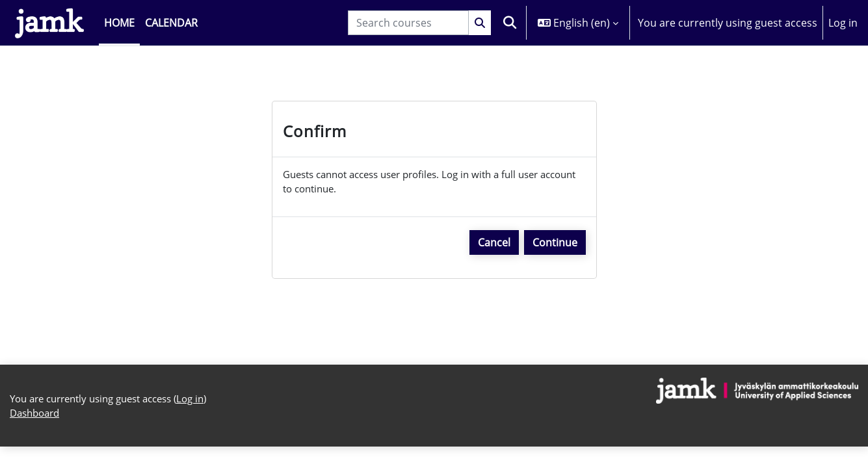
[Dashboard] (49, 23)
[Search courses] (408, 23)
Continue (555, 246)
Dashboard (37, 434)
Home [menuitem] (119, 23)
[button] (510, 23)
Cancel (494, 246)
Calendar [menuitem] (171, 23)
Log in (843, 23)
